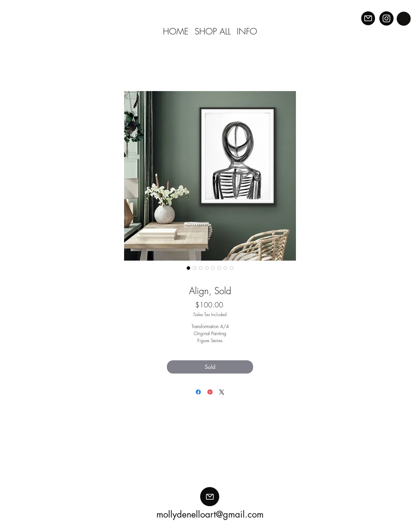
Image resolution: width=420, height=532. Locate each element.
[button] (404, 19)
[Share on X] (222, 392)
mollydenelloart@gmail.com (210, 514)
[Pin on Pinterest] (210, 392)
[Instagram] (386, 18)
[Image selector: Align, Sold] (188, 268)
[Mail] (368, 18)
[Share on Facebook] (198, 392)
